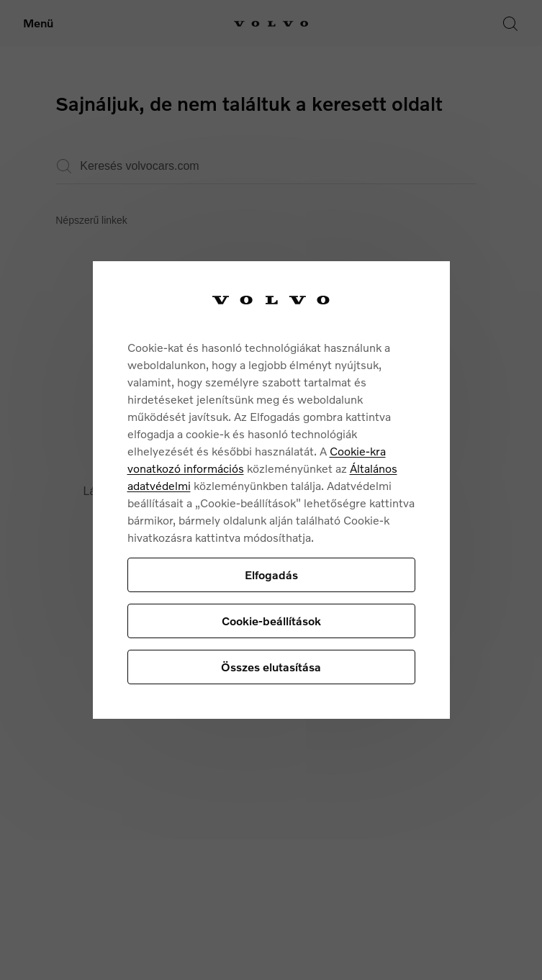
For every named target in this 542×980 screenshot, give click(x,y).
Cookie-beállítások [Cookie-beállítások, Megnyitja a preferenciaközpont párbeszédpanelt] (271, 621)
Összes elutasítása (271, 667)
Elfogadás (271, 575)
